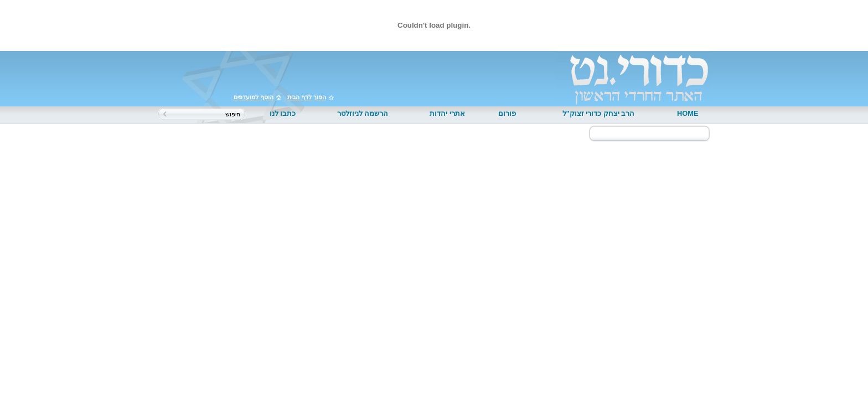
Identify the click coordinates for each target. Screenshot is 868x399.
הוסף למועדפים (254, 97)
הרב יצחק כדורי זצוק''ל (599, 113)
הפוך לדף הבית (307, 97)
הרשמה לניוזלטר (363, 113)
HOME (688, 113)
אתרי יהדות (447, 113)
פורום (507, 113)
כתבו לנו (283, 113)
